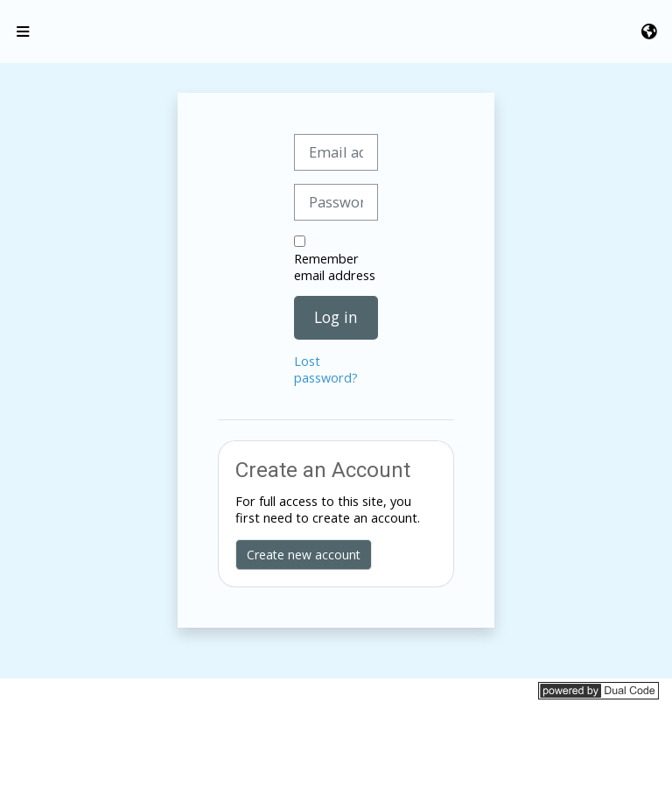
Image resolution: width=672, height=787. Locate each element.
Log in (336, 317)
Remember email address (335, 267)
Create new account (304, 555)
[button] (650, 32)
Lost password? (326, 369)
